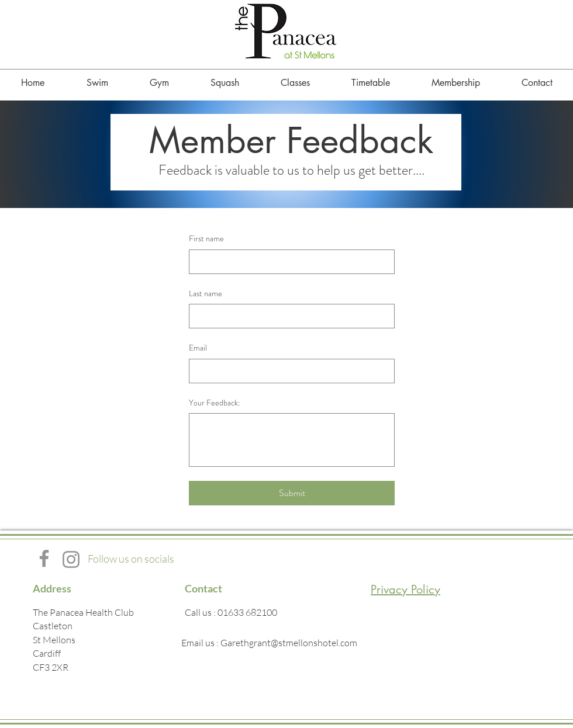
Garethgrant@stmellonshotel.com (289, 643)
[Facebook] (44, 558)
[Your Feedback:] (292, 440)
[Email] (288, 371)
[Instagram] (71, 559)
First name (206, 239)
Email (198, 348)
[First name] (288, 262)
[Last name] (288, 316)
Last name (206, 294)
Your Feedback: (215, 403)
